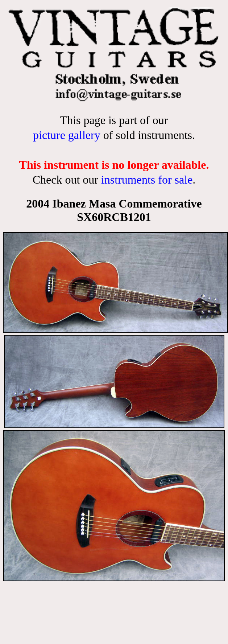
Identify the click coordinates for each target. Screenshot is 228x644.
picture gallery (67, 135)
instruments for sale (147, 180)
